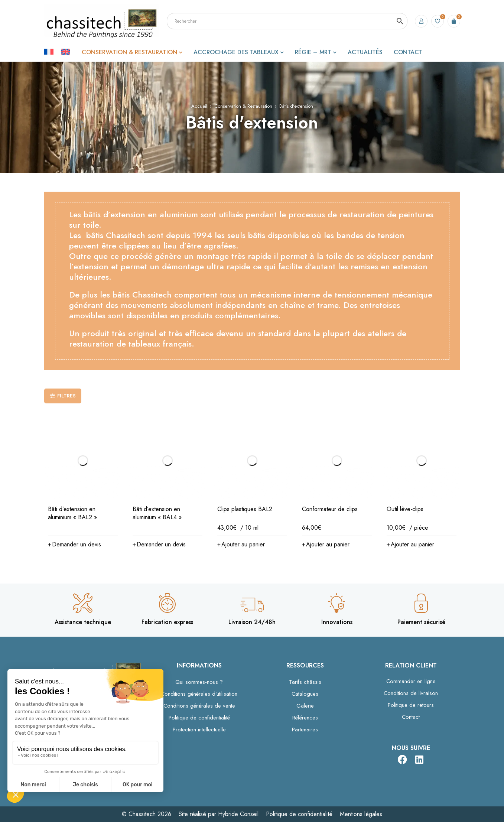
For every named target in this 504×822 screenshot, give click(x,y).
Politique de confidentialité (199, 718)
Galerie (305, 706)
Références (305, 718)
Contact (411, 717)
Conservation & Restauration (243, 106)
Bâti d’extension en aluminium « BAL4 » (157, 513)
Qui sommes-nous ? (199, 682)
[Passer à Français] (53, 51)
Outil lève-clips (405, 509)
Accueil (199, 106)
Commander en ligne (411, 681)
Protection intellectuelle (199, 730)
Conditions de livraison (411, 693)
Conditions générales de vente (199, 706)
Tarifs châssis (305, 682)
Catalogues (305, 694)
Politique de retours (411, 705)
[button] (74, 545)
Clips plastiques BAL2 (245, 509)
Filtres (66, 396)
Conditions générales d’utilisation (199, 694)
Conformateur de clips (330, 509)
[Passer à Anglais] (66, 51)
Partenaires (305, 730)
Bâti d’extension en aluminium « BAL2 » (72, 513)
